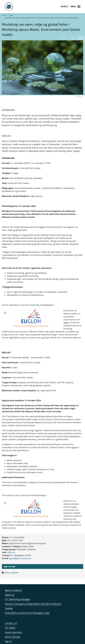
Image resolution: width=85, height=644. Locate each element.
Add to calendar (11, 558)
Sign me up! (9, 552)
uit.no (4, 15)
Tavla (11, 15)
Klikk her (11, 537)
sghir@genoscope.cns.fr (20, 543)
